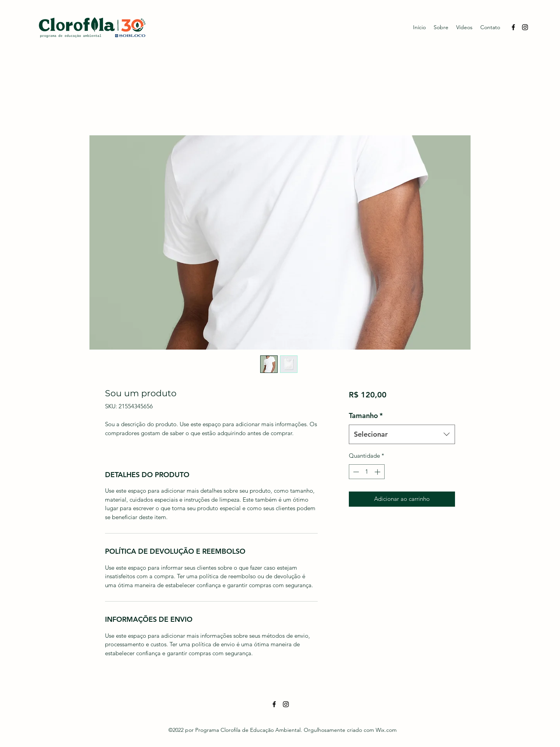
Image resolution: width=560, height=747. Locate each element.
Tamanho (366, 415)
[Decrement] (355, 472)
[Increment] (378, 472)
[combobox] (402, 434)
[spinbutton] (367, 472)
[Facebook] (513, 27)
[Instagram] (525, 27)
